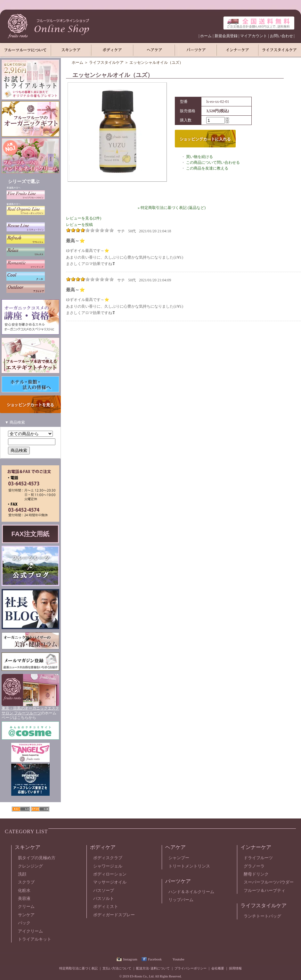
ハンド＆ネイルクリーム (191, 892)
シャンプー (179, 858)
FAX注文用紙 (31, 534)
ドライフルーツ (258, 858)
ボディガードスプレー (114, 915)
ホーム (206, 36)
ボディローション (110, 874)
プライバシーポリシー (191, 968)
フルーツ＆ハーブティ (264, 890)
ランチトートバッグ (262, 916)
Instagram (130, 959)
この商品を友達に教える (207, 168)
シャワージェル (108, 866)
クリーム (26, 906)
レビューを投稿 (79, 225)
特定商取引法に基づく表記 (78, 968)
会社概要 (218, 968)
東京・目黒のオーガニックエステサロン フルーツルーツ (30, 710)
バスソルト (104, 898)
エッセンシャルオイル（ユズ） (156, 62)
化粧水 (24, 890)
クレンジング (30, 866)
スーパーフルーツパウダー (269, 882)
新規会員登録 (226, 36)
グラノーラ (254, 866)
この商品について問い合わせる (213, 162)
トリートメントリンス (189, 866)
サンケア (26, 915)
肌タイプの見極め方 (37, 858)
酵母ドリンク (256, 874)
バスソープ (104, 890)
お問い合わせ (281, 36)
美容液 (24, 898)
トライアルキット (35, 939)
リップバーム (181, 900)
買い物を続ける (199, 157)
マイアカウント (254, 36)
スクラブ (26, 882)
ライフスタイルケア (106, 62)
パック (24, 923)
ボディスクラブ (108, 858)
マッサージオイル (110, 882)
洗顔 (22, 874)
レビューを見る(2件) (84, 218)
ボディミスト (106, 906)
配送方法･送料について (153, 968)
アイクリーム (30, 931)
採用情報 (235, 968)
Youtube (179, 959)
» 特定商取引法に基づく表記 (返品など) (172, 208)
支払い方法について (117, 968)
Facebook (155, 959)
